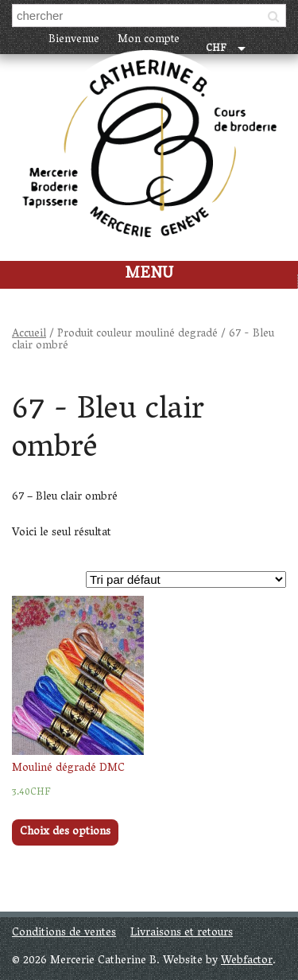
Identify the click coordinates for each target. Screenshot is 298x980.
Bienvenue (74, 40)
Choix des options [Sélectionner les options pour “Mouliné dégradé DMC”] (65, 832)
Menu (149, 275)
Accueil (29, 334)
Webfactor (247, 961)
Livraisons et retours (182, 933)
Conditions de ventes (64, 933)
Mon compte (149, 40)
